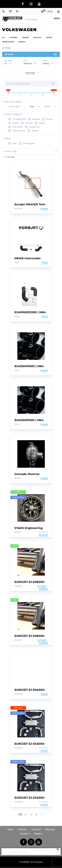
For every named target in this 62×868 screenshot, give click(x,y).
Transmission (19, 131)
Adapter (18, 208)
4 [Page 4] (36, 814)
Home (5, 20)
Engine (26, 37)
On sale (11, 157)
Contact (24, 834)
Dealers (38, 834)
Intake (49, 37)
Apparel (14, 37)
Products (22, 829)
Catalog (9, 54)
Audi (15, 143)
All (4, 37)
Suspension (35, 127)
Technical (36, 829)
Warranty (50, 829)
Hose (17, 262)
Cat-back (19, 748)
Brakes (49, 119)
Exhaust (37, 37)
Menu (57, 18)
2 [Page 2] (26, 814)
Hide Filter (30, 73)
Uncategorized (19, 119)
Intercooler (8, 42)
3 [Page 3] (31, 814)
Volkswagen (29, 143)
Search (59, 852)
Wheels (22, 42)
